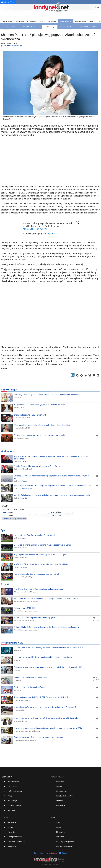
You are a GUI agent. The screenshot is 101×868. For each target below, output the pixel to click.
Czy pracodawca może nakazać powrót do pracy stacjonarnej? (40, 737)
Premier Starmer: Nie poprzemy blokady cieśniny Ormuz (37, 466)
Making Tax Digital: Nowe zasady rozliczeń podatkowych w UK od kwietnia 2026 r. (48, 648)
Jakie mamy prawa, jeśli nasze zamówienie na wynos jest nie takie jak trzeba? (47, 718)
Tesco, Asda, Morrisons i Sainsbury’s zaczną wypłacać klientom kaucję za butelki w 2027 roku (53, 485)
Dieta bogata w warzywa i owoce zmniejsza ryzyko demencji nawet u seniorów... (48, 395)
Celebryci (8, 46)
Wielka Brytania (27, 469)
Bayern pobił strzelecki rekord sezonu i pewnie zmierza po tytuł (40, 555)
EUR (53, 512)
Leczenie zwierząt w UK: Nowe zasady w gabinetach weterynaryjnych (43, 657)
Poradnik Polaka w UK (12, 643)
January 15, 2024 (50, 234)
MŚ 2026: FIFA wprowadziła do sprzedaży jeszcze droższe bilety (41, 564)
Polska (24, 481)
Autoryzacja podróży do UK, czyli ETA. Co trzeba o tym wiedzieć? (41, 697)
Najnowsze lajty (9, 390)
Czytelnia (6, 584)
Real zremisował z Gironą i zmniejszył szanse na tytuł (36, 574)
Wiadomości (7, 451)
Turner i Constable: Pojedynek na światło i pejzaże (35, 618)
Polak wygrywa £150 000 (24, 608)
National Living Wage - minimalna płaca (31, 677)
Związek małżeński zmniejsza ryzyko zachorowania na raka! (39, 405)
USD (4, 515)
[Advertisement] (51, 165)
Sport (4, 530)
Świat (24, 462)
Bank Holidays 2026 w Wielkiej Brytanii (30, 687)
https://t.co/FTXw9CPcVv (35, 229)
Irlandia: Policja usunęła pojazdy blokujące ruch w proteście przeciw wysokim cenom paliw (52, 495)
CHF (53, 515)
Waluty (5, 506)
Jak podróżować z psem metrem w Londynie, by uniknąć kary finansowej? (45, 707)
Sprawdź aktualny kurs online (14, 519)
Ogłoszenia (7, 777)
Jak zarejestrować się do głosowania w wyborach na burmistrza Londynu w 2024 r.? (49, 728)
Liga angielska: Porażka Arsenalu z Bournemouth (35, 535)
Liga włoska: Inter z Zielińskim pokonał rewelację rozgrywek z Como (42, 545)
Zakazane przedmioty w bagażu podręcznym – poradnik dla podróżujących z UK (48, 667)
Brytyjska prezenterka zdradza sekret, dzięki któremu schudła (39, 435)
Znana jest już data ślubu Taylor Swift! (30, 415)
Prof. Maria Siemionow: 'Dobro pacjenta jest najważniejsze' (39, 589)
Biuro (53, 818)
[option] (25, 782)
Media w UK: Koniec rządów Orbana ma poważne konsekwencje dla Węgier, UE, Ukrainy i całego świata (51, 458)
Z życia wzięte (17, 46)
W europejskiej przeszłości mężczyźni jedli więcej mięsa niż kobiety (42, 425)
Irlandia (24, 498)
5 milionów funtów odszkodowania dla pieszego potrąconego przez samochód (47, 599)
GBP (5, 512)
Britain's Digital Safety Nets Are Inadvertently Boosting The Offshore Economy (46, 627)
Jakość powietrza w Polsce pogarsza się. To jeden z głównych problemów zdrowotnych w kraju (51, 477)
